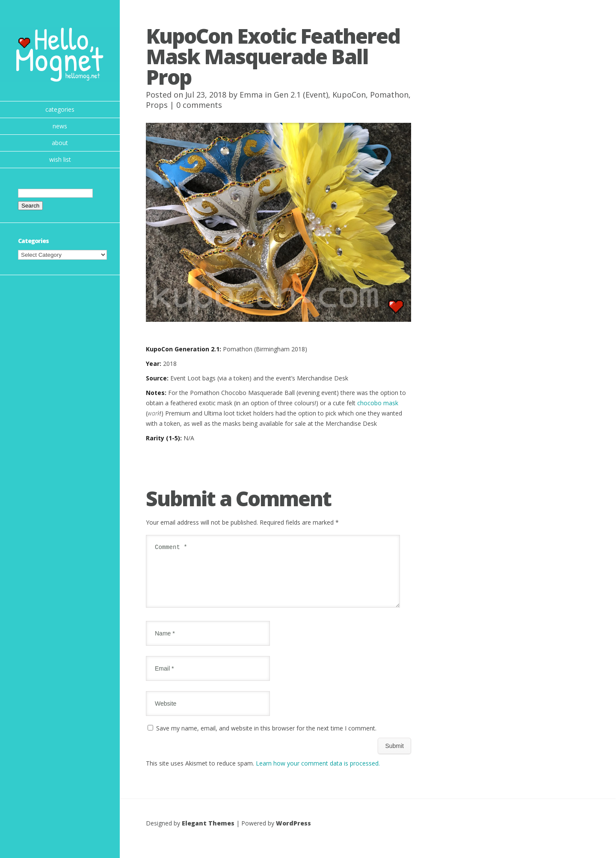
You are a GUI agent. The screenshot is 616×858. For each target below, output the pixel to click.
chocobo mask (378, 403)
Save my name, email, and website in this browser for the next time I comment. (266, 738)
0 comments (199, 105)
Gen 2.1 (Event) (301, 95)
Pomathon (389, 95)
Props (157, 105)
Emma (251, 95)
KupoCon (349, 95)
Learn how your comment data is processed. (318, 773)
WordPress (293, 833)
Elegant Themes (208, 833)
